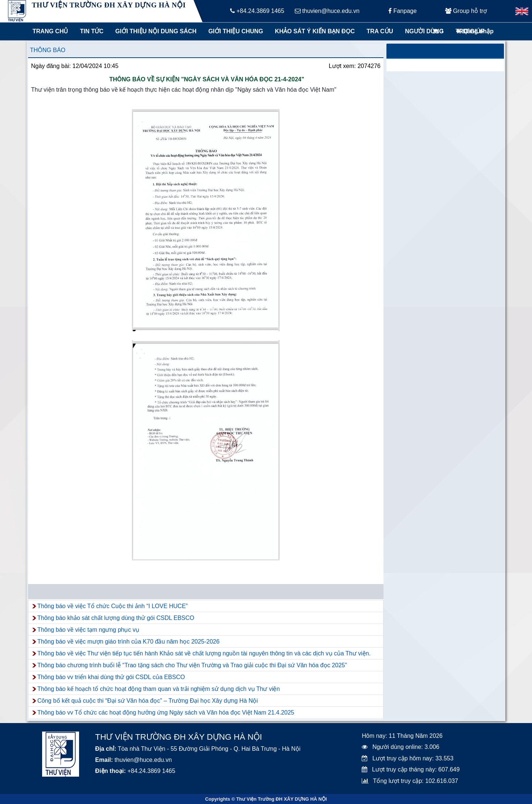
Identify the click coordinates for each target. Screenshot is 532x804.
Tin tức (92, 31)
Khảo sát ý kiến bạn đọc (313, 31)
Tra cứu (380, 31)
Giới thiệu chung (235, 31)
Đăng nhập (475, 31)
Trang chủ (50, 31)
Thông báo (48, 50)
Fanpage (403, 11)
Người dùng (424, 31)
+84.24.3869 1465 (257, 11)
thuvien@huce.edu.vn (327, 11)
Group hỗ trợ (466, 11)
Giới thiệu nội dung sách (154, 31)
